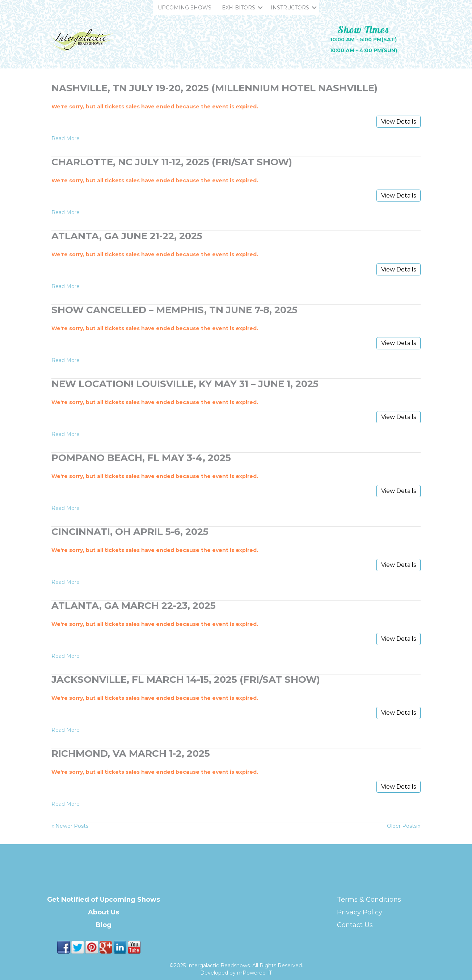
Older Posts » (404, 826)
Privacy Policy (360, 912)
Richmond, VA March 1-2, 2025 (131, 753)
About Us (104, 912)
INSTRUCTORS (290, 8)
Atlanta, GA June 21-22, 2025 (127, 236)
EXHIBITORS (239, 8)
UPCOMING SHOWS (185, 8)
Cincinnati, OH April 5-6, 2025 (130, 532)
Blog (104, 925)
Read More (66, 138)
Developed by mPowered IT (236, 973)
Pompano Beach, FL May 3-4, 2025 (141, 458)
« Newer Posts (70, 826)
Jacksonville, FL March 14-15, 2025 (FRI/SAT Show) (186, 680)
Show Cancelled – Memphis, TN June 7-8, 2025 (174, 310)
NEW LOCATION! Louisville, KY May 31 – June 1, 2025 (185, 384)
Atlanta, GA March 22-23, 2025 (134, 606)
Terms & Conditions (369, 900)
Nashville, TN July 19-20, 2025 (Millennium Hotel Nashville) (214, 88)
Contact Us (355, 925)
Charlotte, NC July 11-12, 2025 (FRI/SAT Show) (172, 162)
